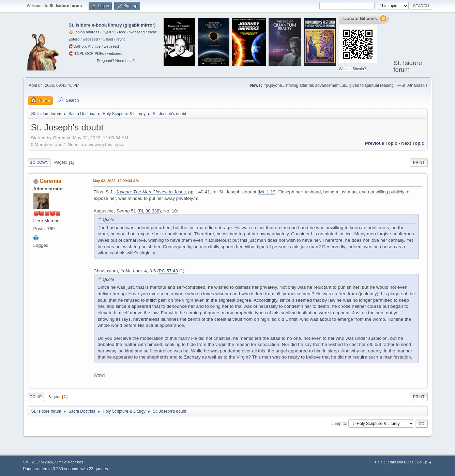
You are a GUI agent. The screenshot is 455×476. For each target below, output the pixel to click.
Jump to (339, 424)
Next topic (413, 143)
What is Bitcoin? (352, 69)
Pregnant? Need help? (116, 61)
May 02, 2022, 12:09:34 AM (116, 181)
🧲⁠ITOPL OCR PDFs (86, 53)
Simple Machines (69, 462)
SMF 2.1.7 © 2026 (38, 462)
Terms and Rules (400, 462)
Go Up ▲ (424, 462)
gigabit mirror (140, 25)
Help (379, 462)
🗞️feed (107, 39)
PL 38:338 (149, 211)
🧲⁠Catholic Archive (85, 46)
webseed (137, 32)
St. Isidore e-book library (95, 25)
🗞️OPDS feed (115, 32)
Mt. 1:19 (267, 192)
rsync (153, 32)
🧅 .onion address (84, 32)
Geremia (50, 181)
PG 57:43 (168, 271)
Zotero (74, 39)
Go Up (36, 397)
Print (419, 162)
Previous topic (381, 143)
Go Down (39, 162)
